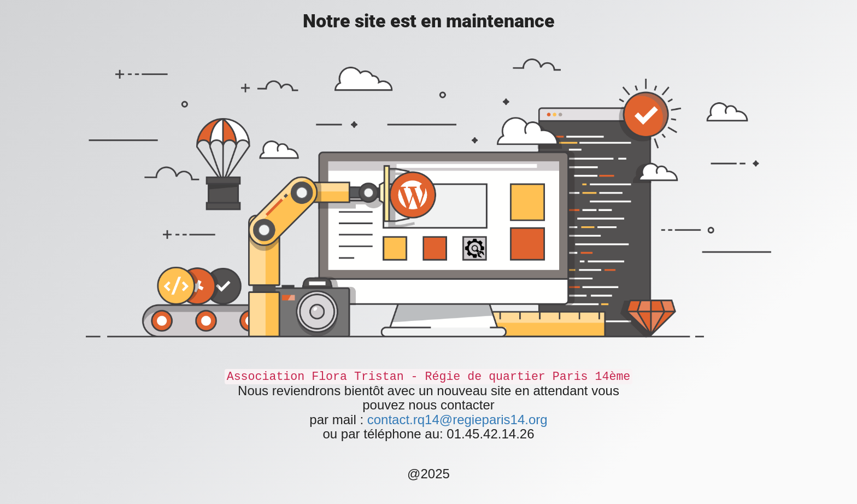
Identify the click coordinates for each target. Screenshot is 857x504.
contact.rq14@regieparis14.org (457, 420)
